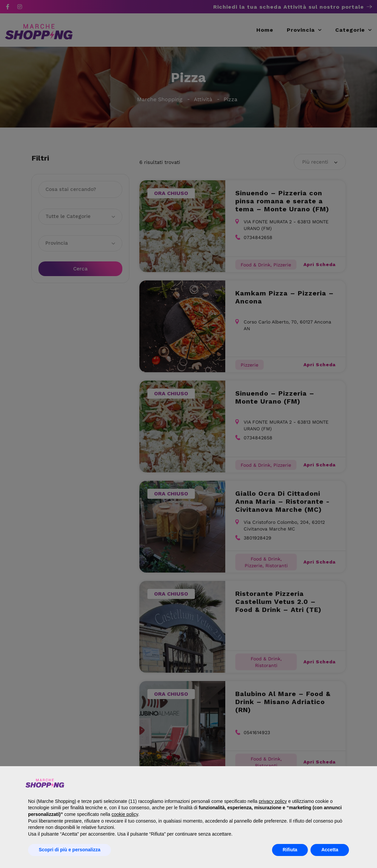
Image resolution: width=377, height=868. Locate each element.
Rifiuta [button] (290, 850)
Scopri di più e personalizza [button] (70, 850)
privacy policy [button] (273, 801)
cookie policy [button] (125, 814)
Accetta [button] (330, 850)
